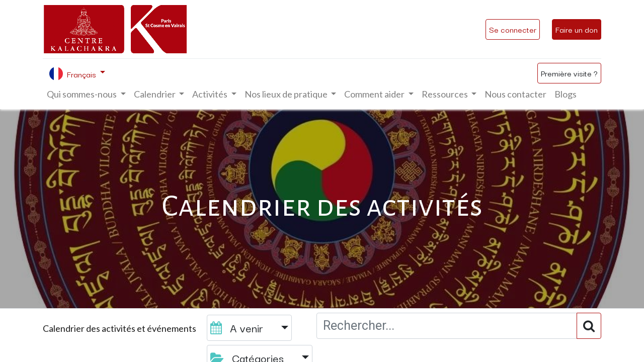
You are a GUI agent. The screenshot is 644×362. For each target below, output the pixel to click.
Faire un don (577, 29)
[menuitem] (515, 94)
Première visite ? (569, 73)
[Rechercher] (589, 326)
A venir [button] (238, 328)
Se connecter (513, 29)
